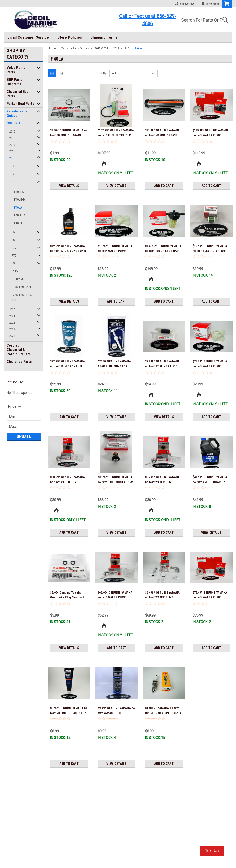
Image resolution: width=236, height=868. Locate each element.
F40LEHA (20, 215)
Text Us (212, 851)
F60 (14, 240)
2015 (12, 131)
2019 (12, 158)
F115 (15, 271)
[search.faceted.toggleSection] (15, 406)
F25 (14, 166)
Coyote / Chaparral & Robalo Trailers (19, 350)
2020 (12, 309)
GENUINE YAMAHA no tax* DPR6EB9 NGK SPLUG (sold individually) (163, 713)
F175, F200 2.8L (22, 287)
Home (52, 48)
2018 (12, 151)
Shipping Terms (104, 37)
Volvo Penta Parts (16, 70)
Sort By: (102, 73)
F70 (14, 248)
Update (24, 436)
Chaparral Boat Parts (18, 94)
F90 (14, 263)
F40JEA (19, 192)
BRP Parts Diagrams (14, 82)
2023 (12, 329)
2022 (12, 323)
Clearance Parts (19, 362)
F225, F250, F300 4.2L (22, 297)
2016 (12, 138)
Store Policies (70, 37)
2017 (12, 145)
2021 (12, 316)
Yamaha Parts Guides (17, 113)
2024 (12, 336)
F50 (14, 232)
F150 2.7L (18, 279)
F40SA (18, 223)
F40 (14, 182)
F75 (14, 255)
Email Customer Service (28, 37)
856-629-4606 (185, 4)
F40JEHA (20, 200)
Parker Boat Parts (20, 104)
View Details (69, 186)
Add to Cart (164, 186)
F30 (14, 174)
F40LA (18, 207)
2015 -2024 (13, 123)
